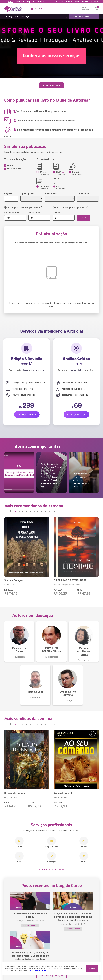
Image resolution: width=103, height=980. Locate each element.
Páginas (8, 193)
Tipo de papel (27, 193)
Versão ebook (35, 212)
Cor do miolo (83, 193)
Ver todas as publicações (51, 975)
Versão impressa (12, 212)
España (30, 1)
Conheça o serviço (27, 414)
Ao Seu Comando (64, 793)
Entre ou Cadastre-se (85, 9)
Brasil (10, 1)
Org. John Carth (11, 797)
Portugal (20, 1)
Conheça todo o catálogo (17, 16)
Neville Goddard (61, 797)
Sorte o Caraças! (14, 580)
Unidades (57, 212)
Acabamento (51, 193)
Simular (84, 218)
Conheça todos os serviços (51, 869)
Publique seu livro (64, 1)
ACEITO (92, 968)
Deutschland (43, 1)
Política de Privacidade (37, 971)
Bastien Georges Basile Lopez (67, 585)
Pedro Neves (10, 585)
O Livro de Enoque (15, 793)
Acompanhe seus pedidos (87, 1)
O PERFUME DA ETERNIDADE (70, 580)
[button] (10, 511)
